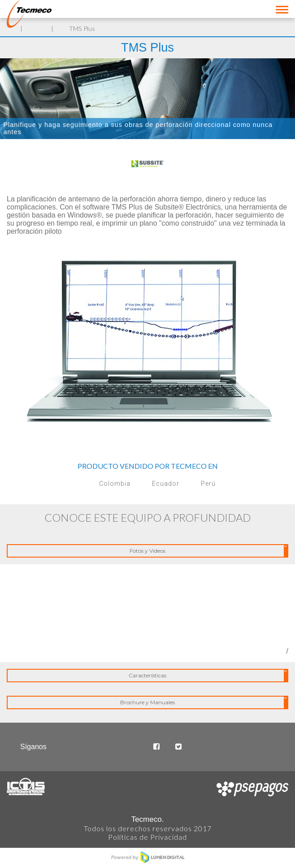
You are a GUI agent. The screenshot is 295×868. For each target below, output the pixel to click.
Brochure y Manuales (204, 703)
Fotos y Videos (208, 551)
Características (208, 676)
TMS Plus (82, 28)
